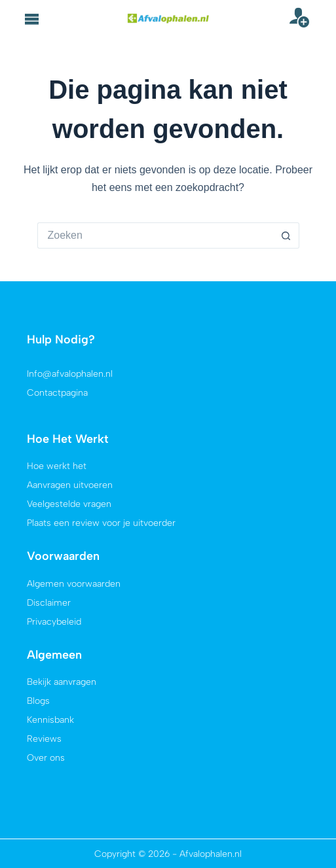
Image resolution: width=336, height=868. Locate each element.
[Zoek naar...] (155, 235)
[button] (32, 19)
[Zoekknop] (286, 235)
